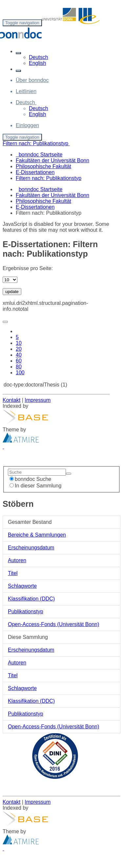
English (37, 63)
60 (19, 361)
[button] (18, 53)
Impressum (38, 400)
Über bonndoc (32, 80)
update (12, 292)
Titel (13, 573)
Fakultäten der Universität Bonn (52, 195)
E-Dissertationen (35, 207)
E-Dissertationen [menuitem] (35, 172)
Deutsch (39, 57)
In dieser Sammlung (35, 486)
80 (19, 367)
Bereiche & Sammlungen (37, 535)
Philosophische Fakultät (43, 201)
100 (20, 373)
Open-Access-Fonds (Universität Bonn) (53, 624)
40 (19, 355)
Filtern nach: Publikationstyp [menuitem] (49, 178)
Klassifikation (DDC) (31, 599)
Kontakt (11, 400)
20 (19, 349)
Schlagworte (22, 586)
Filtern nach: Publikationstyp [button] (36, 143)
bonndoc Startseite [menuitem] (39, 155)
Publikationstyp (26, 612)
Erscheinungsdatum (31, 548)
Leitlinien (26, 91)
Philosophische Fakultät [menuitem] (43, 166)
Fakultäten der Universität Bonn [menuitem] (52, 160)
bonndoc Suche (30, 479)
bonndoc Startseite (41, 189)
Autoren (17, 560)
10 (19, 343)
